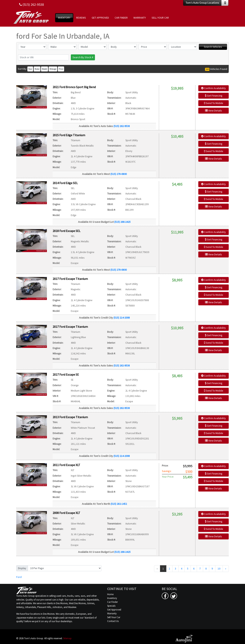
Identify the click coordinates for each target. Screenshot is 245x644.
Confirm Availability (214, 88)
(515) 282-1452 (119, 504)
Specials (111, 606)
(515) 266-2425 (122, 222)
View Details (214, 111)
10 (219, 569)
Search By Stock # (83, 57)
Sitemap (67, 638)
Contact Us (113, 621)
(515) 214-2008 (122, 318)
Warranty (112, 613)
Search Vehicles (213, 47)
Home (110, 594)
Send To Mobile (214, 103)
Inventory (112, 598)
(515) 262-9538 (122, 126)
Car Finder (112, 602)
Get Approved (114, 610)
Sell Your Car (114, 617)
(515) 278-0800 (119, 174)
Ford (19, 577)
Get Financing (214, 96)
